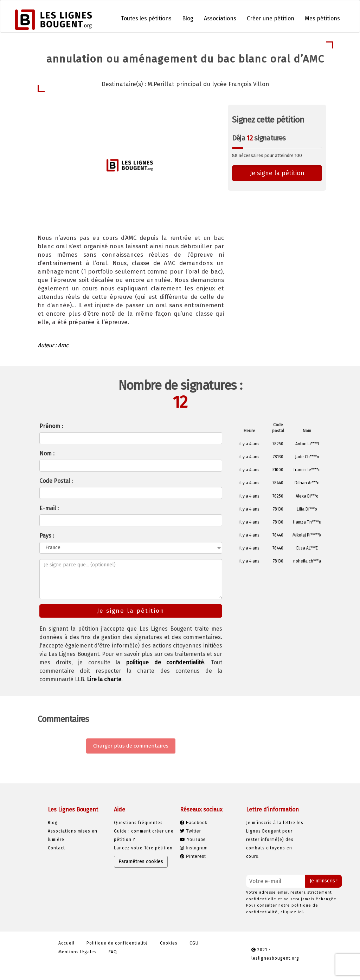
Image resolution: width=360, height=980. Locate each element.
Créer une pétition (271, 18)
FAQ (113, 952)
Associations (220, 18)
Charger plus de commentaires (131, 746)
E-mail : (49, 508)
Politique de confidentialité (117, 943)
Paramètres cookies (141, 861)
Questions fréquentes (138, 823)
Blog (188, 18)
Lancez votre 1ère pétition (143, 848)
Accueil (66, 943)
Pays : (47, 536)
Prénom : (51, 426)
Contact (56, 848)
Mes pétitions (322, 18)
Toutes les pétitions (146, 18)
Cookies (169, 943)
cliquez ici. (292, 912)
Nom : (47, 453)
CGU (194, 943)
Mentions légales (78, 952)
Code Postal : (56, 481)
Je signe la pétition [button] (277, 173)
